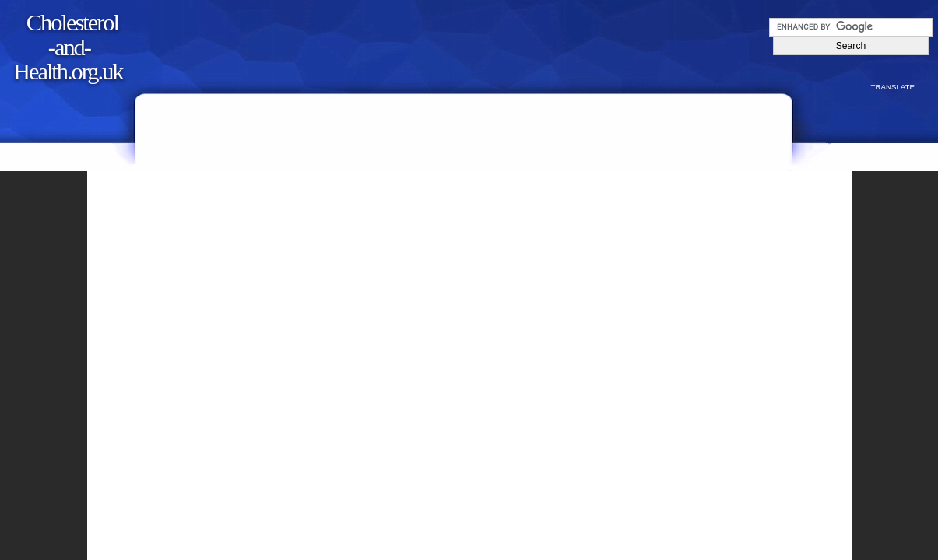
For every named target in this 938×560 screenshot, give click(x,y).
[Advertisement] (468, 40)
